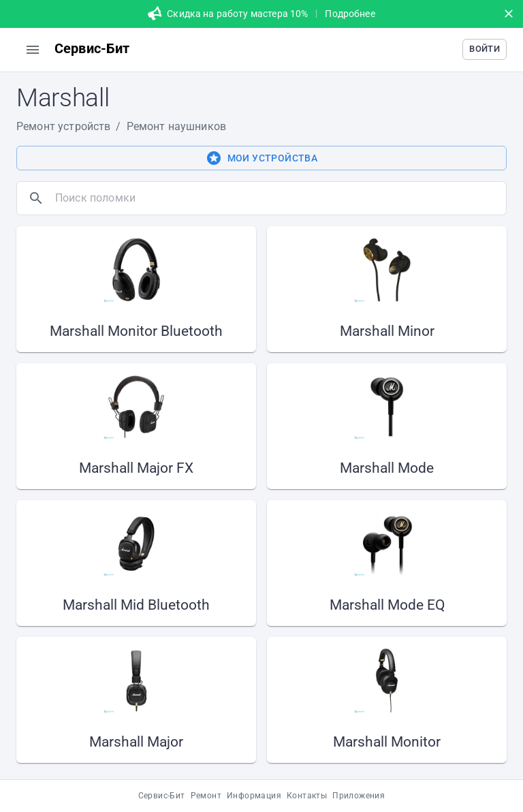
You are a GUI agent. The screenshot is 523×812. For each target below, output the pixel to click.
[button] (485, 49)
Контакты (307, 796)
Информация (254, 796)
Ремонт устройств (63, 126)
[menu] (33, 50)
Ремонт (206, 796)
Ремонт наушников (176, 126)
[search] (278, 198)
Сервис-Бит (162, 796)
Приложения (359, 796)
